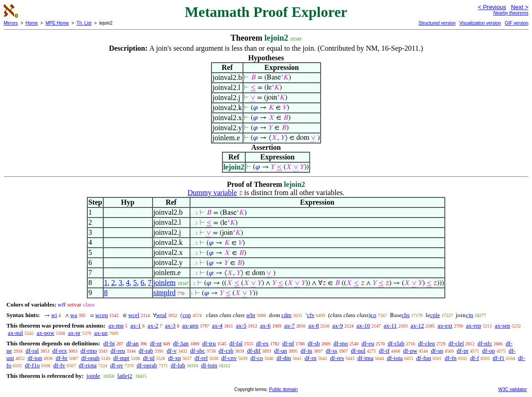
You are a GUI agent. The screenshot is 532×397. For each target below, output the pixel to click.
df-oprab (147, 365)
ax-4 (217, 326)
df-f (475, 358)
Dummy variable (212, 193)
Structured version (437, 23)
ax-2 (153, 326)
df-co (256, 358)
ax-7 (289, 326)
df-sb (314, 343)
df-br (62, 358)
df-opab (90, 358)
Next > (520, 7)
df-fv (59, 365)
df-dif (254, 351)
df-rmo (89, 351)
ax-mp (116, 326)
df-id (149, 358)
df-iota (395, 358)
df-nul (358, 351)
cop (187, 315)
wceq (102, 315)
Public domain (283, 389)
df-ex (262, 343)
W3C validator (513, 389)
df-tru (209, 343)
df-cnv (229, 358)
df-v (172, 351)
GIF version (516, 23)
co (374, 315)
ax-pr (74, 333)
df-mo (341, 343)
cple (435, 315)
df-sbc (198, 351)
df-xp (174, 358)
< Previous (492, 7)
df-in (306, 351)
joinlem (165, 283)
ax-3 (170, 326)
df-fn (451, 358)
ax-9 (338, 326)
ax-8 (313, 326)
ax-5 (241, 326)
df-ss (331, 351)
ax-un (101, 333)
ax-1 (136, 326)
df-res (337, 358)
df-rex (60, 351)
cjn (469, 315)
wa (74, 315)
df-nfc (485, 343)
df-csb (226, 351)
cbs (406, 315)
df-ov (116, 365)
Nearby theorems (511, 13)
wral (161, 315)
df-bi (109, 343)
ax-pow (45, 333)
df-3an (181, 343)
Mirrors (11, 23)
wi (54, 315)
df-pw (410, 351)
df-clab (396, 343)
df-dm (284, 358)
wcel (134, 315)
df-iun (35, 358)
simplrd (165, 293)
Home (32, 23)
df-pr (463, 351)
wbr (251, 315)
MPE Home (57, 23)
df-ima (366, 358)
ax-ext (445, 326)
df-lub (178, 365)
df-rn (311, 358)
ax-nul (15, 333)
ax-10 (363, 326)
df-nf (288, 343)
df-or (156, 343)
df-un (280, 351)
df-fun (424, 358)
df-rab (146, 351)
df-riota (88, 365)
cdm (286, 315)
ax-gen (190, 326)
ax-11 (390, 326)
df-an (132, 343)
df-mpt (121, 358)
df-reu (118, 351)
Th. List (84, 23)
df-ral (32, 351)
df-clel (456, 343)
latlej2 (125, 376)
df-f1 (499, 358)
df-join (209, 365)
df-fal (236, 343)
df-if (384, 351)
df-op (489, 351)
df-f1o (33, 365)
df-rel (201, 358)
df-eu (368, 343)
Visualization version (480, 23)
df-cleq (426, 343)
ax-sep (502, 326)
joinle (93, 376)
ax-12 (417, 326)
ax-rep (473, 326)
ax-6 (266, 326)
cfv (311, 315)
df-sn (437, 351)
